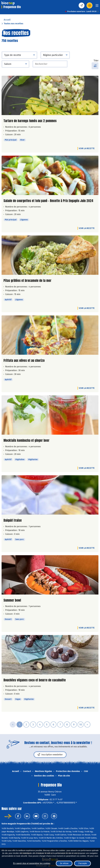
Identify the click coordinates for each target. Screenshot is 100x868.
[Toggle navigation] (97, 6)
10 (81, 725)
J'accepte (82, 863)
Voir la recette (87, 148)
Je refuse (64, 863)
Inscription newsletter (50, 755)
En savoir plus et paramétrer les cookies (32, 863)
